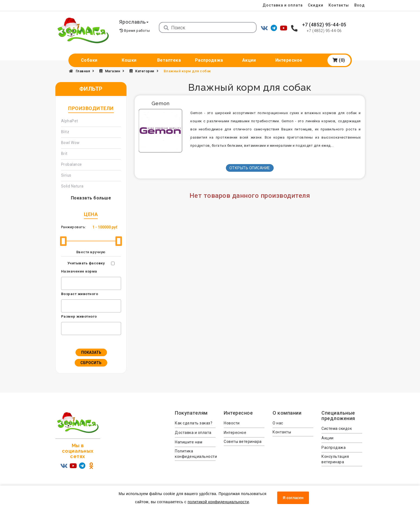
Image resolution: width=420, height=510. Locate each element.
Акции (249, 60)
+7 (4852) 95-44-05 (324, 25)
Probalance (72, 164)
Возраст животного (80, 294)
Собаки (89, 60)
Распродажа (209, 60)
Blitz (65, 132)
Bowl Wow (70, 143)
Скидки (315, 5)
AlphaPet (70, 121)
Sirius (66, 175)
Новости (232, 423)
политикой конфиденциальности (218, 502)
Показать (91, 352)
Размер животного (79, 316)
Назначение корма (79, 271)
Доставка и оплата (281, 5)
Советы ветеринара (243, 442)
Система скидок (337, 428)
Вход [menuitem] (360, 5)
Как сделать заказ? (194, 423)
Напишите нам (189, 442)
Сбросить (91, 363)
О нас (278, 423)
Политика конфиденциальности (195, 454)
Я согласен (293, 498)
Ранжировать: (74, 227)
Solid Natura (72, 186)
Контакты (338, 5)
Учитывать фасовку (86, 263)
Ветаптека (169, 60)
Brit (64, 154)
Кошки (129, 60)
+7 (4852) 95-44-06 (324, 31)
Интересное (289, 60)
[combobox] (91, 283)
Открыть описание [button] (250, 168)
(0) (339, 60)
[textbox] (64, 283)
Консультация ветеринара (335, 459)
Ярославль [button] (135, 22)
